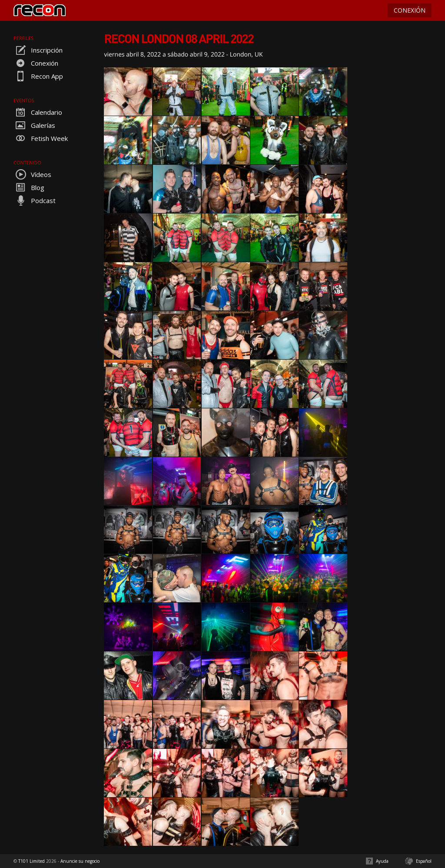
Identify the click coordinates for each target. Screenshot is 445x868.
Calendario (38, 112)
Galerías (34, 125)
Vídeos (32, 174)
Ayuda (382, 861)
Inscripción (38, 50)
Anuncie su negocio (80, 861)
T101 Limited (32, 861)
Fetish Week (41, 138)
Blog (29, 187)
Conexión (36, 63)
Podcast (35, 200)
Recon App (38, 76)
